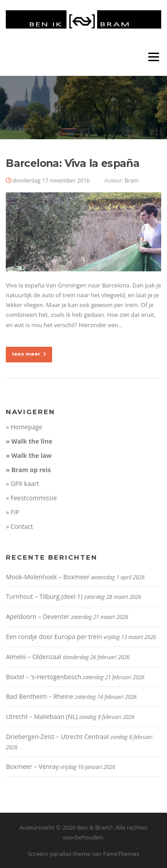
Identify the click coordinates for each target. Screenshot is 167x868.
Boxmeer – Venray (32, 766)
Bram (132, 181)
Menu (153, 57)
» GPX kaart (22, 484)
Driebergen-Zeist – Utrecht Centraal (57, 737)
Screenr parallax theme (59, 854)
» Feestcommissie (31, 498)
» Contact (19, 526)
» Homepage (24, 427)
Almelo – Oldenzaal (34, 657)
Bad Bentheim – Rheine (40, 696)
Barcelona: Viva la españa (73, 163)
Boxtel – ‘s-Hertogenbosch (43, 677)
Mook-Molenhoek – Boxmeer (48, 577)
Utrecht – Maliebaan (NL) (42, 716)
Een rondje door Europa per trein (54, 637)
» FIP (12, 512)
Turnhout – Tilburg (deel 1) (44, 596)
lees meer (29, 354)
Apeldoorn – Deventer (38, 617)
